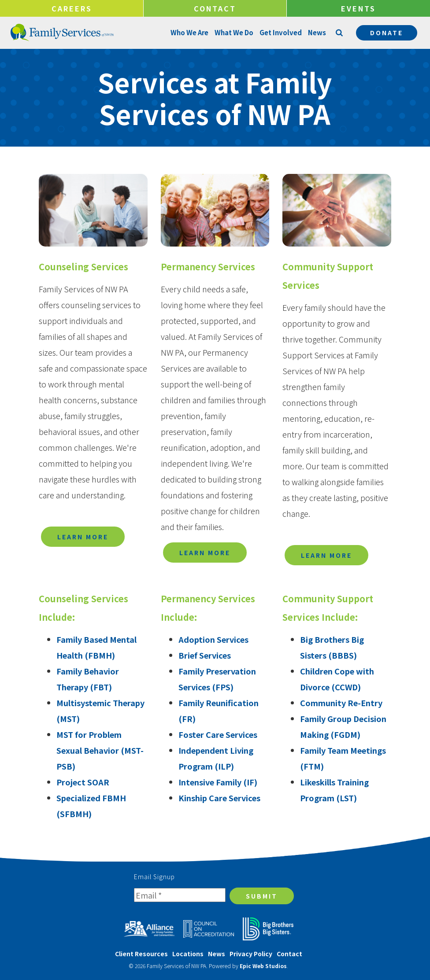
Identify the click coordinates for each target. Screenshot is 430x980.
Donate (387, 33)
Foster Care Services (218, 734)
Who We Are (189, 32)
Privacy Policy (251, 954)
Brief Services (205, 655)
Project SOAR (83, 782)
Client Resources (141, 954)
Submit (262, 896)
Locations (188, 954)
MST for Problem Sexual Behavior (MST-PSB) (100, 750)
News (317, 32)
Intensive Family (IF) (218, 782)
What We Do (234, 32)
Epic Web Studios (263, 966)
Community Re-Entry (341, 703)
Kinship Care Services (219, 798)
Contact (215, 8)
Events (358, 8)
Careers (72, 8)
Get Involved (280, 32)
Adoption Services (213, 639)
